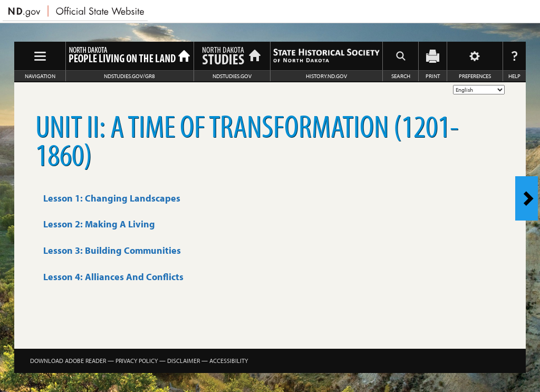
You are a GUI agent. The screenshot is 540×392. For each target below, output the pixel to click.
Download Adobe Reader (68, 361)
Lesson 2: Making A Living (99, 224)
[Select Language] (479, 90)
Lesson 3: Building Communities (112, 250)
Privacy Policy (137, 361)
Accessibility (229, 361)
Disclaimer (184, 361)
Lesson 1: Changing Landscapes (112, 198)
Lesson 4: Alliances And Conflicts (113, 277)
